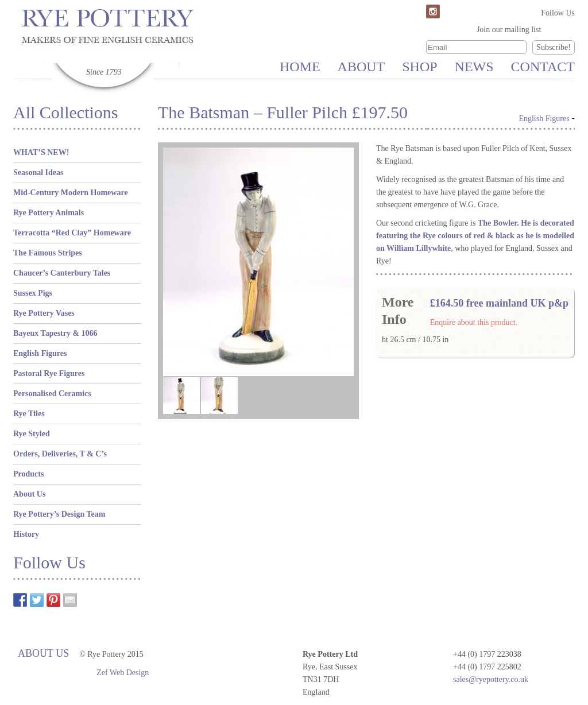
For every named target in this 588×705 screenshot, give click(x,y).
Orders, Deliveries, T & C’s (60, 454)
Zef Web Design (123, 673)
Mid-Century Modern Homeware (71, 193)
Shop (419, 67)
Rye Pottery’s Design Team (59, 514)
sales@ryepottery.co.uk (491, 679)
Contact (543, 67)
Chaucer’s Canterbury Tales (62, 273)
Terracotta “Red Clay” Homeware (72, 233)
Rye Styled (32, 434)
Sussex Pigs (33, 293)
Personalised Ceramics (52, 394)
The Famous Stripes (48, 253)
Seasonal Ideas (38, 173)
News (474, 67)
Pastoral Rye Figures (49, 373)
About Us (29, 494)
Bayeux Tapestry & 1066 (55, 333)
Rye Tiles (29, 414)
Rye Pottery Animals (49, 213)
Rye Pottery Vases (44, 313)
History (26, 534)
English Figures (40, 353)
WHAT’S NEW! (41, 152)
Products (28, 474)
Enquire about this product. (474, 322)
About (361, 67)
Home (300, 67)
